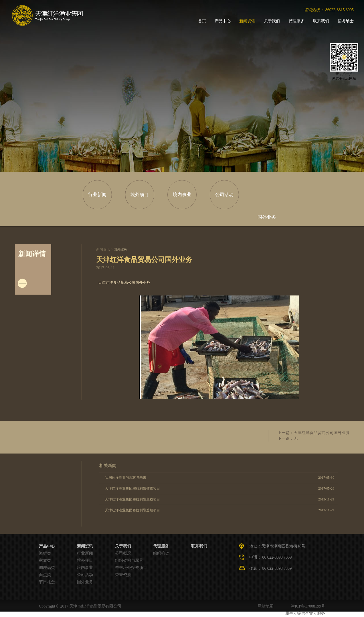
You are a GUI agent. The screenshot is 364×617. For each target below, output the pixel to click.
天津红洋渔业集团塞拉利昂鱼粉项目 (132, 499)
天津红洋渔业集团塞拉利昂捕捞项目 (132, 488)
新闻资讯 (103, 249)
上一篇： (314, 433)
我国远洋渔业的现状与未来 (126, 478)
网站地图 (265, 606)
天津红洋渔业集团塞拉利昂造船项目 (132, 510)
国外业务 (120, 249)
